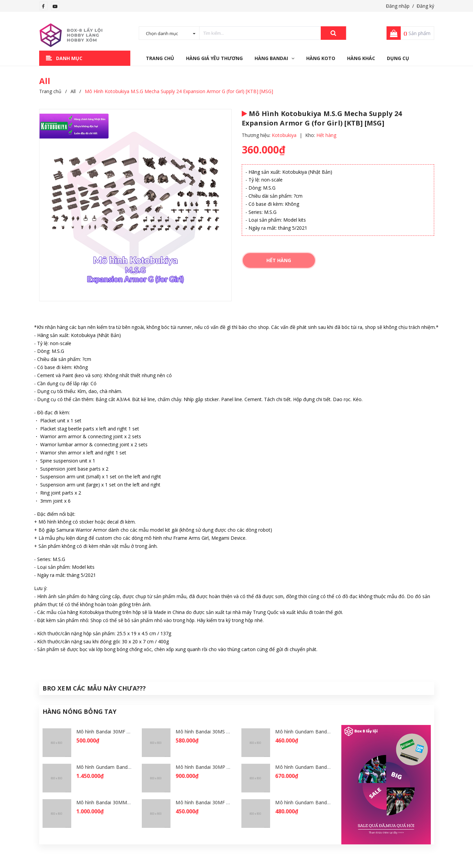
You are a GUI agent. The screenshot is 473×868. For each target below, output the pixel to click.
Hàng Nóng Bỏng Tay (80, 711)
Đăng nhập (398, 6)
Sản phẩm (417, 33)
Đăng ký (425, 6)
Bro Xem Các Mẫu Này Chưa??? (94, 688)
